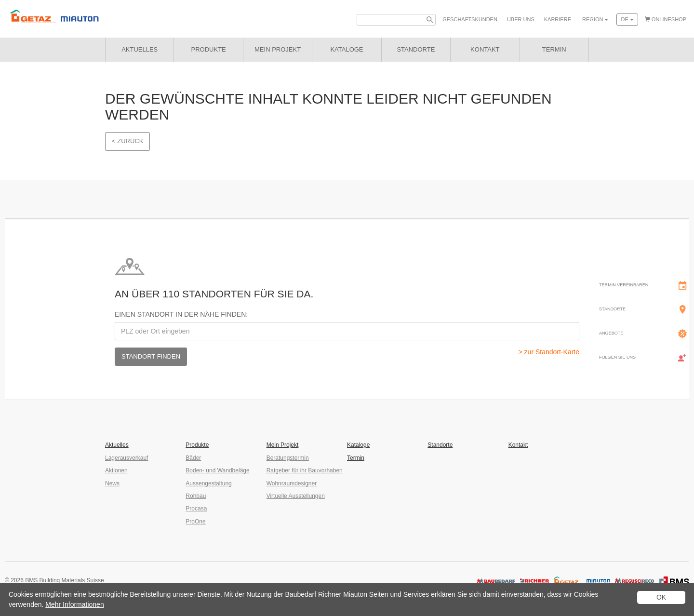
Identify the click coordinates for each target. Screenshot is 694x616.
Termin (356, 458)
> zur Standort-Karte (549, 352)
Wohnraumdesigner (292, 483)
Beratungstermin (288, 458)
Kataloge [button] (347, 49)
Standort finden (151, 356)
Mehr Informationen (74, 604)
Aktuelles (140, 49)
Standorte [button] (416, 49)
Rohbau (196, 496)
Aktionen (116, 470)
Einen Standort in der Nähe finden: (181, 314)
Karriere (558, 19)
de (627, 19)
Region (595, 19)
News (112, 483)
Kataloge (358, 445)
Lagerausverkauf (127, 458)
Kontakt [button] (485, 49)
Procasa (196, 509)
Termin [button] (554, 49)
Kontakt (518, 445)
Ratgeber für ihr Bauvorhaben (305, 470)
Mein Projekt (278, 49)
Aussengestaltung (208, 483)
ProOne (195, 522)
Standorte (440, 445)
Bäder (193, 458)
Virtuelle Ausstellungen (296, 496)
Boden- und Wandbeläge (217, 470)
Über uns (521, 19)
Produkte (209, 49)
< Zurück (127, 141)
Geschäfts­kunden (470, 19)
